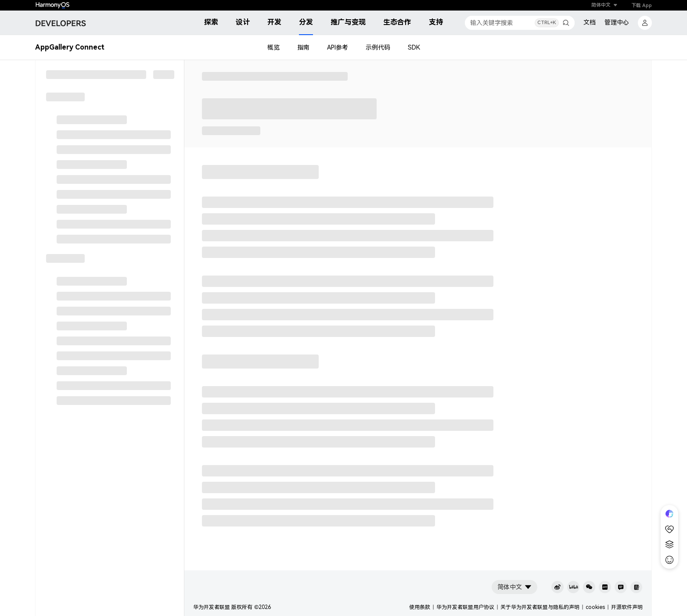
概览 (273, 47)
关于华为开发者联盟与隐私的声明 (540, 607)
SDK (414, 47)
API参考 (338, 47)
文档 (590, 22)
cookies (595, 607)
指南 (303, 47)
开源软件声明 (627, 607)
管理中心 (617, 22)
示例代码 (378, 47)
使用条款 (420, 607)
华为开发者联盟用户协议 (465, 607)
